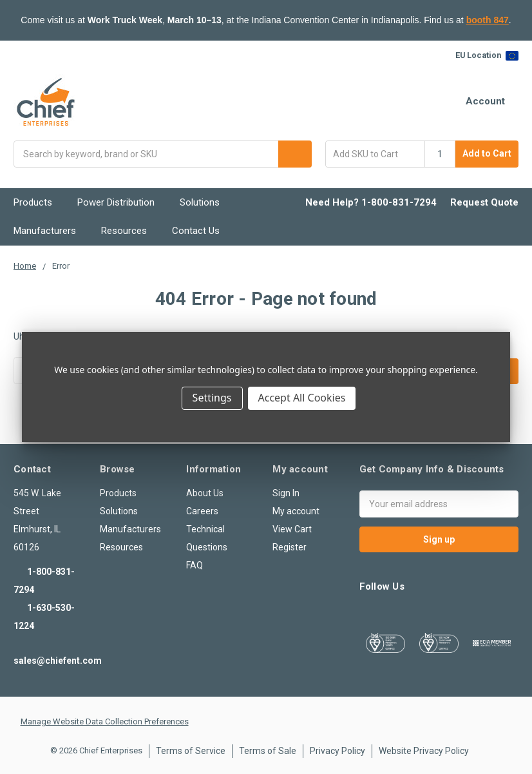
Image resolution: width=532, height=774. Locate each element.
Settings (212, 398)
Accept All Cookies (302, 398)
